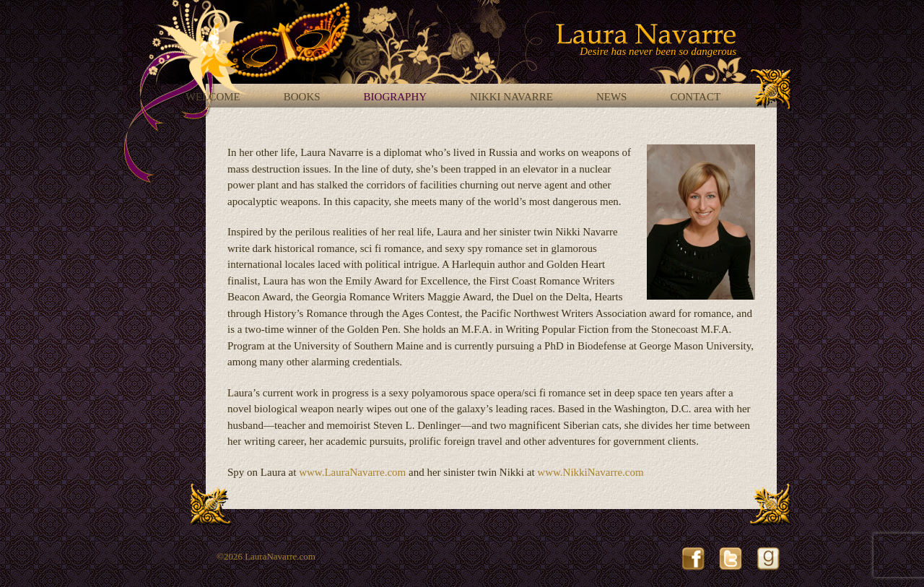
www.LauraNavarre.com (352, 472)
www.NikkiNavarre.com (590, 472)
